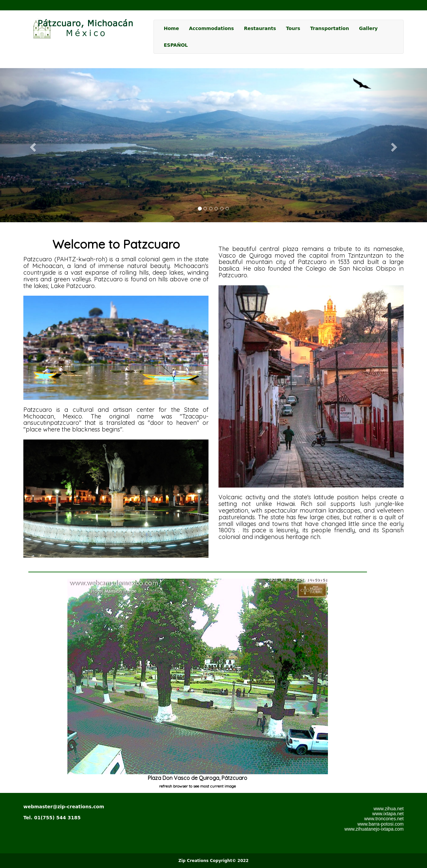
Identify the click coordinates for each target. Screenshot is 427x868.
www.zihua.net (389, 809)
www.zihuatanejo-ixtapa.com (374, 829)
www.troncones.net (384, 819)
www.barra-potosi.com (381, 824)
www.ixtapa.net (388, 814)
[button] (32, 145)
